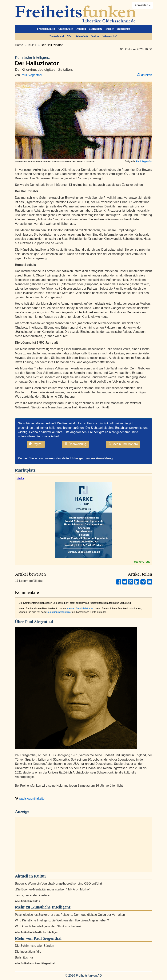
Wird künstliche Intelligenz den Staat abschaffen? (48, 926)
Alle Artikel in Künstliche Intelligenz (37, 932)
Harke (21, 478)
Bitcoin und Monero (123, 444)
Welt (70, 36)
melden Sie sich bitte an (80, 608)
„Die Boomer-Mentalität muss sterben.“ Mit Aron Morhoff (53, 889)
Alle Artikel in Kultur (28, 901)
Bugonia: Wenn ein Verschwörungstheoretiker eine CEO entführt (59, 884)
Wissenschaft (110, 36)
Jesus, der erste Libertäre (32, 895)
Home (19, 45)
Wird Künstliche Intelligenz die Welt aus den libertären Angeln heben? (62, 920)
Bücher (110, 29)
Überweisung (75, 444)
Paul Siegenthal (31, 75)
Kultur (95, 36)
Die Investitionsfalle (28, 952)
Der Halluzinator (84, 61)
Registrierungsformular (59, 612)
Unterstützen (66, 29)
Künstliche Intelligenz (51, 907)
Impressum (124, 29)
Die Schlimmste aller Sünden (35, 946)
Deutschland (57, 36)
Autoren (81, 29)
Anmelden (143, 5)
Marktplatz (96, 29)
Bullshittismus (24, 957)
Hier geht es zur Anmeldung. (93, 458)
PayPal (36, 444)
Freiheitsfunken (46, 29)
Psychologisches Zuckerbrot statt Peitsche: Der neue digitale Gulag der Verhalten (70, 915)
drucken (145, 75)
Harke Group (142, 562)
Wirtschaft (82, 36)
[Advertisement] (84, 844)
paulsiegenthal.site (30, 799)
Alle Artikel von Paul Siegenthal (35, 963)
